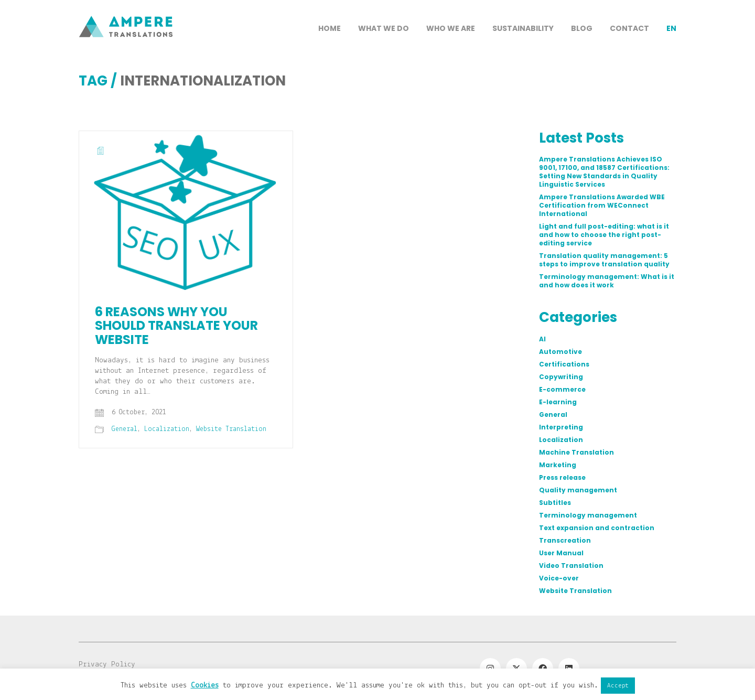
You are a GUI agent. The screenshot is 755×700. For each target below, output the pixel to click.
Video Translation (571, 566)
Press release (562, 478)
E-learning (558, 402)
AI (542, 339)
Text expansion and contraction (597, 528)
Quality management (578, 490)
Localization (167, 429)
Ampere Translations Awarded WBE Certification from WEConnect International (602, 206)
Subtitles (555, 503)
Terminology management (588, 515)
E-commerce (562, 390)
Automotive (560, 352)
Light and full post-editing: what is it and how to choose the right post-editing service (604, 235)
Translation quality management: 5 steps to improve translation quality (604, 260)
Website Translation (231, 429)
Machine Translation (576, 453)
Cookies (205, 686)
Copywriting (561, 377)
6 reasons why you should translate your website (176, 326)
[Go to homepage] (126, 63)
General (125, 429)
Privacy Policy (107, 665)
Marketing (558, 465)
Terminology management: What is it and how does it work (607, 281)
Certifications (564, 364)
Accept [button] (618, 686)
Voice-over (559, 578)
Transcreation (565, 541)
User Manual (561, 553)
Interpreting (561, 427)
